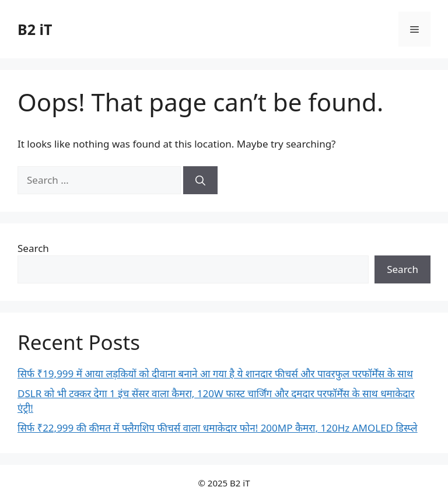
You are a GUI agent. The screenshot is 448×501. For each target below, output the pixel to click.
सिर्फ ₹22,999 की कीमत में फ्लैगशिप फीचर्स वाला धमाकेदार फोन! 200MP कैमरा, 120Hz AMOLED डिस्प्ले (218, 428)
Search (33, 248)
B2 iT (35, 29)
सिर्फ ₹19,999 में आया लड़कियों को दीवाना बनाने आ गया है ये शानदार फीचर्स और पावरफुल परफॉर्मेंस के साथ (215, 374)
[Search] (200, 180)
